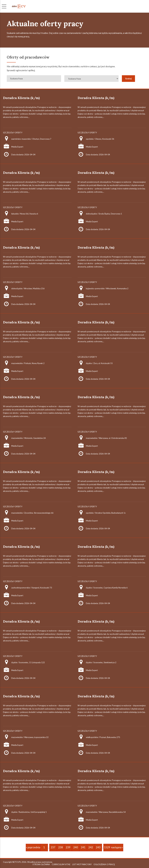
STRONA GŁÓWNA (41, 864)
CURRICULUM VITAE (61, 864)
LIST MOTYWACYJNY (82, 864)
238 (61, 847)
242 (91, 847)
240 (76, 847)
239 (68, 847)
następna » (117, 847)
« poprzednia (33, 847)
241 (83, 847)
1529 (107, 847)
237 (53, 847)
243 (98, 847)
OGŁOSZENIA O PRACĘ (104, 864)
